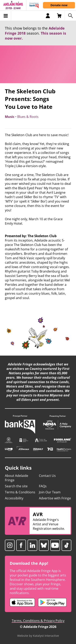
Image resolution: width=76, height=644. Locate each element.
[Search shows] (70, 16)
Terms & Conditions (20, 492)
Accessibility (14, 498)
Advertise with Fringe (55, 498)
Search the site (16, 486)
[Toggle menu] (6, 16)
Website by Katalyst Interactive (38, 636)
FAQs (43, 486)
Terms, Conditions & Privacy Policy (38, 621)
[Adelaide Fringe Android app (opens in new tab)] (52, 602)
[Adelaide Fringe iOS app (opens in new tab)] (22, 602)
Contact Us (47, 476)
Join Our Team (50, 492)
